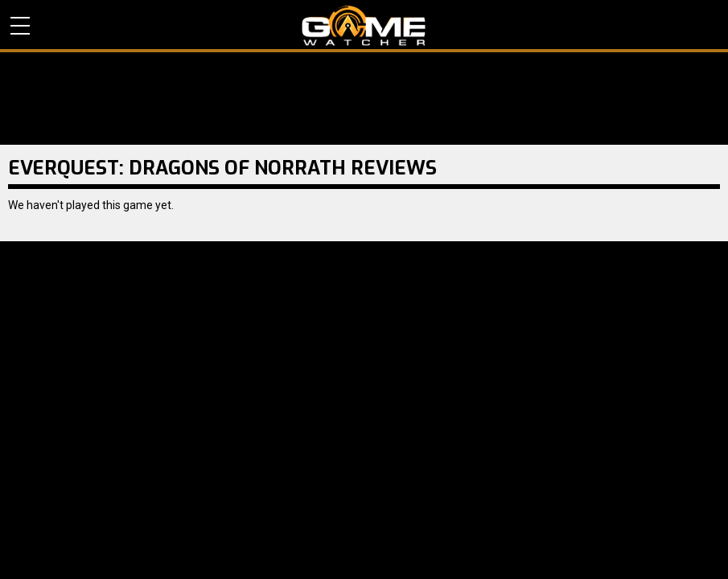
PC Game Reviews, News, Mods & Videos (364, 26)
